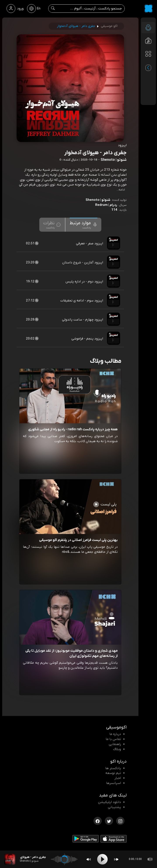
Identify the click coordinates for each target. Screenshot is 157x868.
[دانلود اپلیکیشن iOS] (114, 840)
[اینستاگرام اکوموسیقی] (120, 821)
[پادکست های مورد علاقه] (148, 63)
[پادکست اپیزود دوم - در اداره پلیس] (114, 282)
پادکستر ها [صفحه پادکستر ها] (113, 768)
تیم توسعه (113, 773)
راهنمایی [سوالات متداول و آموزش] (115, 744)
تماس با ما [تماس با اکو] (113, 739)
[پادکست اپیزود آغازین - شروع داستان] (114, 262)
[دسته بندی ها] (148, 54)
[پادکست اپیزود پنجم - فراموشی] (114, 339)
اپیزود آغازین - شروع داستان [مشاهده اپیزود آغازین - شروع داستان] (83, 262)
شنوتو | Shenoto (98, 200)
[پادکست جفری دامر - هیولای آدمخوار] (10, 859)
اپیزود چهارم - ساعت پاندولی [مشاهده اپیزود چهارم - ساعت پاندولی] (83, 320)
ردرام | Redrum (106, 205)
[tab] (84, 225)
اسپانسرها (114, 783)
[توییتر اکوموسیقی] (109, 821)
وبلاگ (117, 749)
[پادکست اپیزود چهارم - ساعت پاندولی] (114, 320)
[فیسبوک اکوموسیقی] (98, 821)
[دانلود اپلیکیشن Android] (86, 840)
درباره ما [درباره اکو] (115, 734)
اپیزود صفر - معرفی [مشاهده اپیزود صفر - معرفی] (90, 243)
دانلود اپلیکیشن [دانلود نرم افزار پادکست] (110, 802)
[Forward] (116, 859)
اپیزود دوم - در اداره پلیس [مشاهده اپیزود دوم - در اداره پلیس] (84, 282)
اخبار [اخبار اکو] (118, 778)
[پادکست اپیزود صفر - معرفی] (114, 243)
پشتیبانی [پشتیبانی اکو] (114, 807)
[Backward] (89, 859)
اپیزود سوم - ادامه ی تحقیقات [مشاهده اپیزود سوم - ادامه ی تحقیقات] (82, 301)
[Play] (102, 859)
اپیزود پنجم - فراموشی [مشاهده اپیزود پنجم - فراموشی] (87, 339)
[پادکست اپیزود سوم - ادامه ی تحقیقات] (114, 301)
